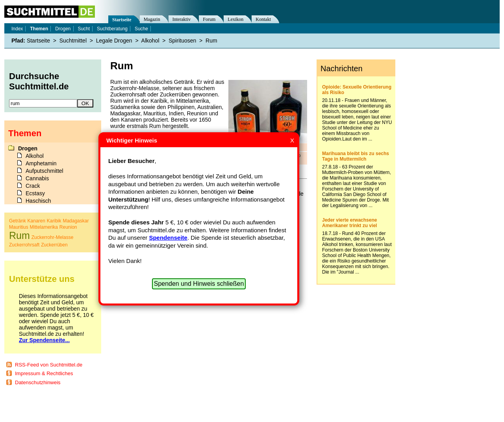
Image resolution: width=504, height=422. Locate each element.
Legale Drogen (114, 41)
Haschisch (38, 201)
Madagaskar (76, 221)
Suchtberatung (112, 29)
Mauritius (19, 227)
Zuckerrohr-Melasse (53, 237)
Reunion (68, 227)
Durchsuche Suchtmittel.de (39, 81)
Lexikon (235, 19)
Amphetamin (41, 163)
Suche (141, 29)
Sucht (84, 29)
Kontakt (263, 19)
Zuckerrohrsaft (24, 245)
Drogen (63, 29)
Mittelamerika (44, 227)
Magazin (152, 19)
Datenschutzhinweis (38, 382)
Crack (33, 186)
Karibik (54, 221)
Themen (39, 29)
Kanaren (36, 221)
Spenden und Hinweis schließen (199, 284)
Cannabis (37, 178)
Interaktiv (182, 19)
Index (17, 29)
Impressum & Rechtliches (44, 373)
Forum (209, 19)
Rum (211, 41)
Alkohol (150, 41)
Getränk (18, 221)
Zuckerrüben (54, 245)
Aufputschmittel (44, 171)
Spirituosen (182, 41)
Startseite (122, 20)
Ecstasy (35, 193)
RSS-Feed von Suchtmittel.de (49, 365)
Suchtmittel (73, 41)
